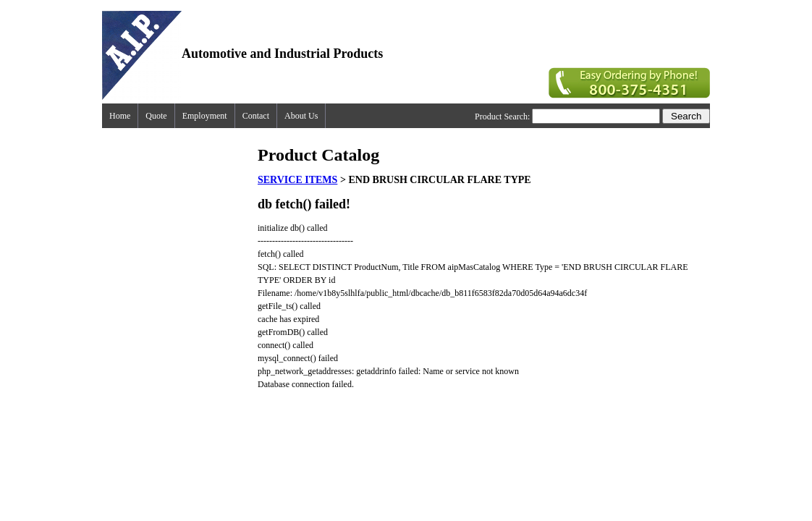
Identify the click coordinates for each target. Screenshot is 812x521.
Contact (256, 116)
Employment (205, 116)
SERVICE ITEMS (297, 180)
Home (120, 116)
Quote (156, 116)
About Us (301, 116)
